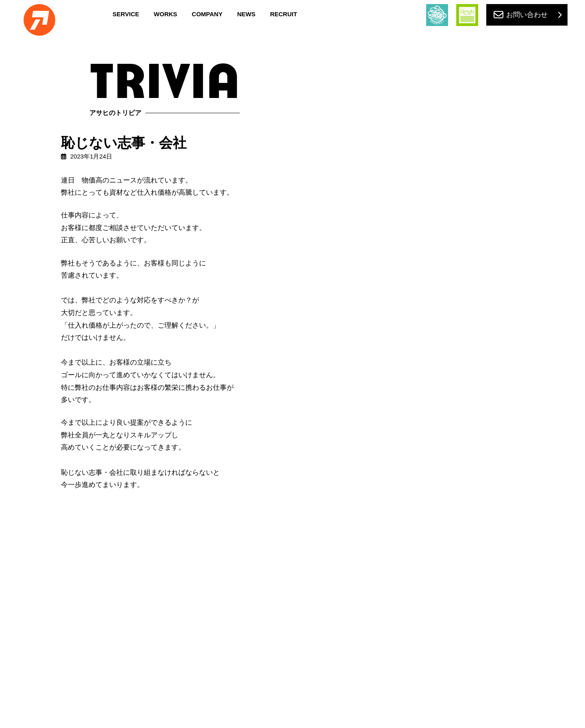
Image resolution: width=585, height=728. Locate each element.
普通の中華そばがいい (464, 294)
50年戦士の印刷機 (458, 159)
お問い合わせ (527, 15)
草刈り (444, 260)
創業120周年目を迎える (465, 193)
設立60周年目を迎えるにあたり (475, 226)
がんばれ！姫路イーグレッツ (472, 431)
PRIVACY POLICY (293, 693)
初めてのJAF (452, 465)
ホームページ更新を (461, 361)
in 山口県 (449, 328)
